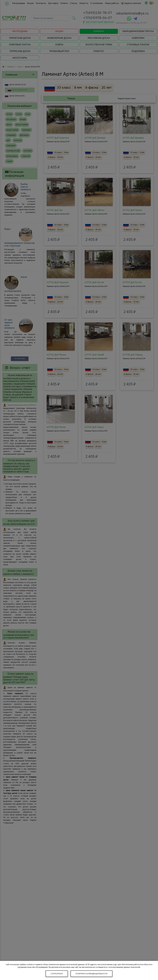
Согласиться (57, 974)
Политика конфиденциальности (91, 974)
